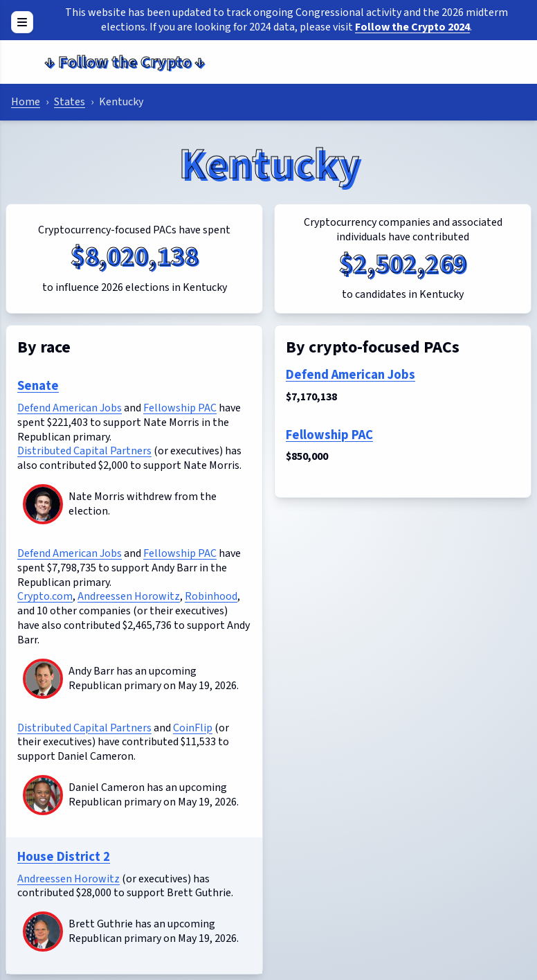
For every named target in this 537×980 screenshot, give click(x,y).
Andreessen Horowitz (129, 596)
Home (26, 102)
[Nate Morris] (43, 504)
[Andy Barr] (43, 679)
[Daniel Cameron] (43, 795)
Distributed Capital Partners (84, 451)
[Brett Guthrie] (43, 932)
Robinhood (211, 596)
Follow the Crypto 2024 (412, 27)
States (70, 102)
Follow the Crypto (125, 62)
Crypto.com (45, 596)
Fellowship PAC (180, 408)
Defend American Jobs (70, 408)
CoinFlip (193, 728)
